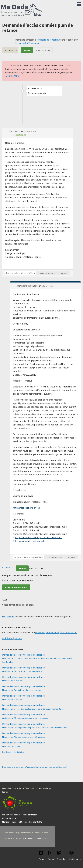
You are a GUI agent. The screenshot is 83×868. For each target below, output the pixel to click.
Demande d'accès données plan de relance (23, 655)
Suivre (27, 50)
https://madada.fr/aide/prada (30, 541)
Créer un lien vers (47, 273)
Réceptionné (20, 135)
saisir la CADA (12, 76)
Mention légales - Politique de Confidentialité (22, 822)
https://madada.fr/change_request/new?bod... (38, 537)
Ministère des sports (12, 746)
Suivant (18, 638)
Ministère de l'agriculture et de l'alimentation (22, 690)
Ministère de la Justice (12, 700)
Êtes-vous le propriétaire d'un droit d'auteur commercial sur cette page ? (35, 767)
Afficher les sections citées (26, 508)
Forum (42, 855)
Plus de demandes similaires (13, 752)
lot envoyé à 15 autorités (28, 43)
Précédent (8, 638)
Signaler (64, 273)
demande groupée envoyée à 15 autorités (56, 632)
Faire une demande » (16, 587)
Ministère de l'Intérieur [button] (29, 286)
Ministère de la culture (12, 681)
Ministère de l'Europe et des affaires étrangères (24, 737)
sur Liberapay (25, 838)
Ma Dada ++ (8, 617)
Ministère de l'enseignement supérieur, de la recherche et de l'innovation (35, 728)
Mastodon (62, 855)
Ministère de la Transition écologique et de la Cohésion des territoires (33, 709)
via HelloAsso (40, 838)
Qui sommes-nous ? (11, 815)
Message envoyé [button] (18, 131)
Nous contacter (30, 815)
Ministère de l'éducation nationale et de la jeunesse (25, 718)
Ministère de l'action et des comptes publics (22, 671)
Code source (75, 855)
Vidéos (51, 855)
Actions (9, 50)
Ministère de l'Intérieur (48, 40)
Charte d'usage (9, 818)
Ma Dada (22, 10)
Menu (79, 4)
